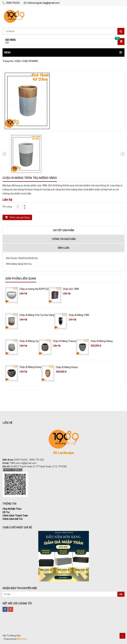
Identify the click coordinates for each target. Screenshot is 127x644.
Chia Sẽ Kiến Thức (12, 509)
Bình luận (63, 248)
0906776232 (11, 3)
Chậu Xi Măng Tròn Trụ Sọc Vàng (37, 315)
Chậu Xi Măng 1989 (79, 315)
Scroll (122, 636)
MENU (7, 53)
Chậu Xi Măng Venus (67, 367)
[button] (63, 53)
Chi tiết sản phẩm (63, 230)
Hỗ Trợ (6, 512)
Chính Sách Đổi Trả (12, 519)
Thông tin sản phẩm (64, 239)
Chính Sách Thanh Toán (15, 516)
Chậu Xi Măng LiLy (29, 341)
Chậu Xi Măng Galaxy (102, 341)
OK (121, 594)
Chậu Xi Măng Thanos (65, 341)
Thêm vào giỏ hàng (19, 217)
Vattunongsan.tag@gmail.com (42, 3)
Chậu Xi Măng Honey (31, 367)
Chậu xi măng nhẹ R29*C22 (34, 289)
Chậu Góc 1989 (71, 289)
